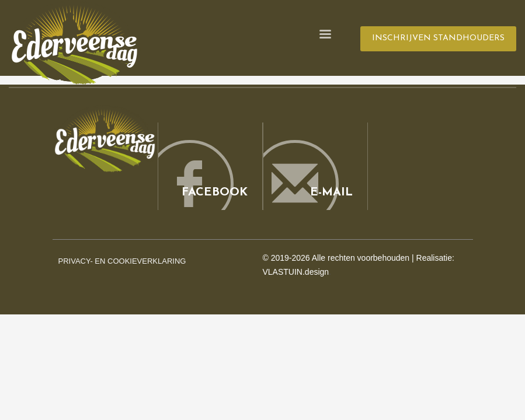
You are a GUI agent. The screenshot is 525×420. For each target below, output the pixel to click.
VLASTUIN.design (296, 272)
